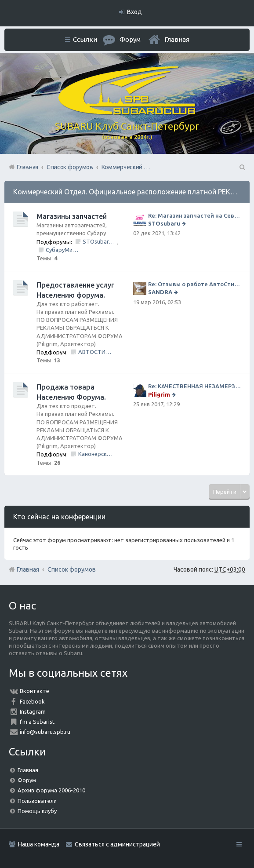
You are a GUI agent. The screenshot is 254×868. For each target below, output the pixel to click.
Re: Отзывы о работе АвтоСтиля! (194, 284)
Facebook (32, 701)
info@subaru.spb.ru (45, 732)
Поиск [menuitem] (242, 167)
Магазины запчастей (72, 216)
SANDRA (160, 292)
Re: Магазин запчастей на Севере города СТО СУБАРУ (194, 215)
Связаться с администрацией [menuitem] (117, 844)
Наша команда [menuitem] (39, 844)
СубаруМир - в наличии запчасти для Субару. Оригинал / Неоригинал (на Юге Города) (63, 250)
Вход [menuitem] (134, 12)
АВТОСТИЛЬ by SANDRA (96, 352)
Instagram (33, 711)
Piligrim (159, 394)
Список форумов (72, 569)
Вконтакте (34, 691)
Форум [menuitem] (130, 39)
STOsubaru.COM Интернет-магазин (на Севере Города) (100, 241)
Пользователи (37, 801)
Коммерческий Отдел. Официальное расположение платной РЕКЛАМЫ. (133, 192)
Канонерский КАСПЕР (96, 454)
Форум (27, 780)
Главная (177, 39)
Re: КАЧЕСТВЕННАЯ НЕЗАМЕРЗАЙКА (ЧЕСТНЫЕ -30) (194, 386)
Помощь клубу (37, 811)
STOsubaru (164, 223)
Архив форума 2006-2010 (51, 790)
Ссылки (85, 39)
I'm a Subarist (37, 722)
